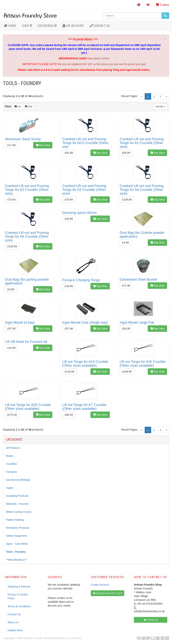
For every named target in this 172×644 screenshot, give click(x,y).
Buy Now (43, 145)
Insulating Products (17, 496)
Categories (47, 26)
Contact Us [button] (151, 620)
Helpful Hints (15, 630)
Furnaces (11, 472)
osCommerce (73, 638)
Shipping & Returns (19, 587)
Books (10, 456)
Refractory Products (18, 528)
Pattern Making (15, 520)
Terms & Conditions (19, 606)
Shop (27, 26)
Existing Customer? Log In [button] (108, 593)
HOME (10, 26)
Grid (28, 107)
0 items (162, 5)
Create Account (100, 585)
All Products (13, 448)
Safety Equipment (16, 536)
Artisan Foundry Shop (37, 638)
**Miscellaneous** (16, 560)
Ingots (9, 488)
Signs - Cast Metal (17, 544)
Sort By (160, 107)
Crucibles (11, 464)
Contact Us (100, 26)
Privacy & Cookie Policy (18, 596)
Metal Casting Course (19, 512)
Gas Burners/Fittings (18, 480)
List (18, 107)
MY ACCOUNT (73, 26)
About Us (13, 622)
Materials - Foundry (17, 504)
